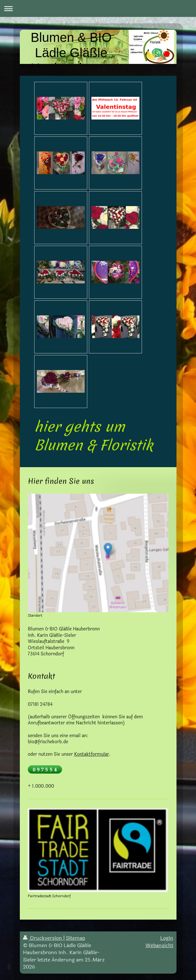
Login (167, 938)
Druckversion (43, 938)
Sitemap (75, 938)
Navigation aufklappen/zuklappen (98, 8)
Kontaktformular (92, 754)
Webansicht (159, 945)
